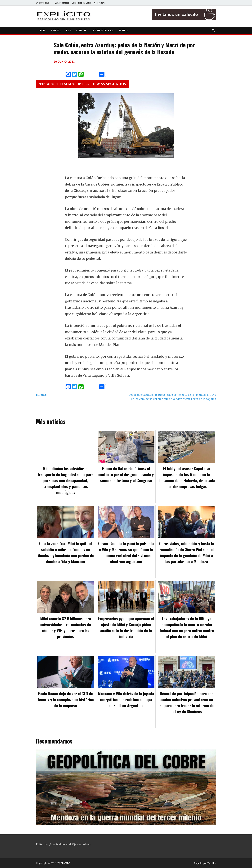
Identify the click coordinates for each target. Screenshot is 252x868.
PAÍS (69, 30)
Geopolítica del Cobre (82, 3)
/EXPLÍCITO (63, 863)
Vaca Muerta (100, 3)
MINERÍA (123, 30)
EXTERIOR (81, 30)
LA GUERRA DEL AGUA (103, 30)
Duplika (212, 863)
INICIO (42, 30)
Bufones (41, 395)
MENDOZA (56, 30)
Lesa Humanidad (62, 3)
